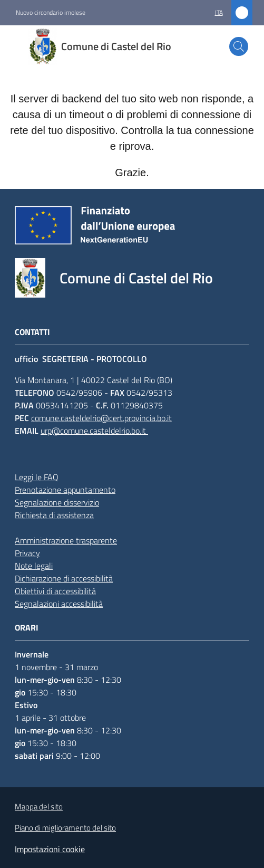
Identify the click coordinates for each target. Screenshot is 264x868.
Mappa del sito (39, 807)
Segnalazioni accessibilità (59, 604)
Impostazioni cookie (50, 849)
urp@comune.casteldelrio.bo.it (94, 431)
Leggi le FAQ (37, 477)
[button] (239, 46)
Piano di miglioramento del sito (65, 828)
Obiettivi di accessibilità (55, 591)
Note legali (34, 566)
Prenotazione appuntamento (65, 490)
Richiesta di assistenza (54, 515)
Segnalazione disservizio (57, 502)
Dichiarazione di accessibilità (64, 578)
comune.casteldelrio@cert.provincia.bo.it (101, 418)
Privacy (27, 553)
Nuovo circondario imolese (51, 13)
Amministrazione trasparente (66, 540)
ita (219, 12)
